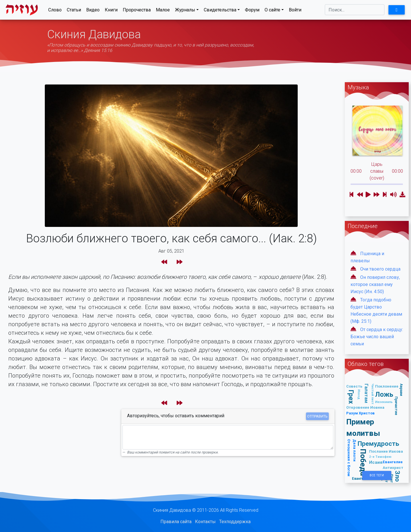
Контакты (205, 522)
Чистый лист (373, 394)
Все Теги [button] (377, 475)
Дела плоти (355, 450)
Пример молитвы (363, 427)
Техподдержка (235, 522)
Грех (351, 397)
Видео (93, 11)
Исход (359, 394)
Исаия (376, 462)
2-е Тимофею (380, 457)
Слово (55, 11)
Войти (295, 11)
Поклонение (387, 386)
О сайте (272, 11)
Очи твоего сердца (380, 269)
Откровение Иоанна (365, 407)
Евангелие (393, 462)
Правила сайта (176, 522)
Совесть (354, 386)
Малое (163, 11)
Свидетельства (220, 11)
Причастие (396, 406)
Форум (252, 11)
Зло (398, 476)
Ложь (384, 394)
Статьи (74, 11)
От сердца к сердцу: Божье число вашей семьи (377, 337)
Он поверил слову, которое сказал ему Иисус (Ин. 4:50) (375, 284)
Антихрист (393, 468)
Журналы (185, 11)
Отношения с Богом (349, 458)
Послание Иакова (386, 451)
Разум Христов (360, 413)
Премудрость (378, 444)
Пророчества (137, 11)
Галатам (366, 393)
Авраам (401, 390)
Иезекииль (384, 402)
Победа (363, 463)
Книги (111, 11)
